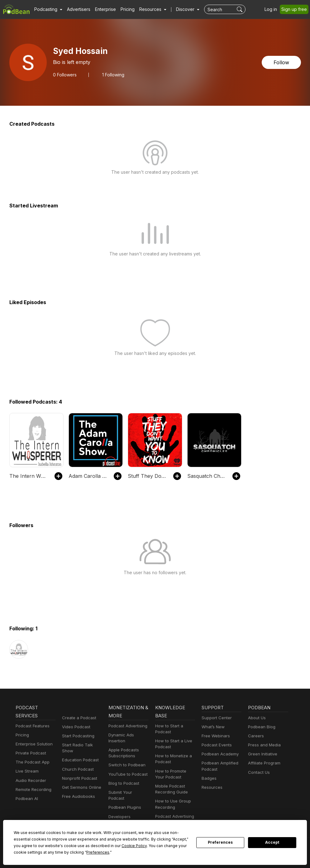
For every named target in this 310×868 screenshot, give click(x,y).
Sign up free (295, 9)
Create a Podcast (78, 718)
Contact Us (258, 772)
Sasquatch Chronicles (207, 476)
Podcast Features (32, 726)
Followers (64, 75)
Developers (119, 810)
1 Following (112, 75)
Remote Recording (33, 790)
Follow (282, 62)
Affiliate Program (263, 763)
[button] (48, 9)
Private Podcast (30, 753)
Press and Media (263, 745)
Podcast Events (216, 745)
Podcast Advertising (126, 726)
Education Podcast (79, 760)
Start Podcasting (77, 736)
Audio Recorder (30, 781)
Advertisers (76, 9)
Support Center (215, 718)
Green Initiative (262, 754)
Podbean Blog (261, 727)
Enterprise (102, 9)
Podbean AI (26, 799)
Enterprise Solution (33, 744)
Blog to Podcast (123, 783)
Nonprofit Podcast (78, 778)
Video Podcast (75, 727)
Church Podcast (77, 769)
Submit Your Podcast (127, 792)
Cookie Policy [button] (93, 846)
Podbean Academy (219, 754)
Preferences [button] (43, 852)
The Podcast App (31, 762)
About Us (256, 718)
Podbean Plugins (124, 801)
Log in (273, 9)
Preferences (220, 842)
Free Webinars (215, 736)
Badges (209, 778)
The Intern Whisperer (29, 476)
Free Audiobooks (77, 796)
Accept (272, 842)
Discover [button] (179, 9)
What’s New (212, 727)
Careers (255, 736)
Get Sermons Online (81, 787)
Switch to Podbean (126, 765)
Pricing (123, 9)
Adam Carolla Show (88, 476)
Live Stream (26, 771)
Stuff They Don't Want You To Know (147, 476)
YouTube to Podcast (127, 774)
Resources (211, 787)
